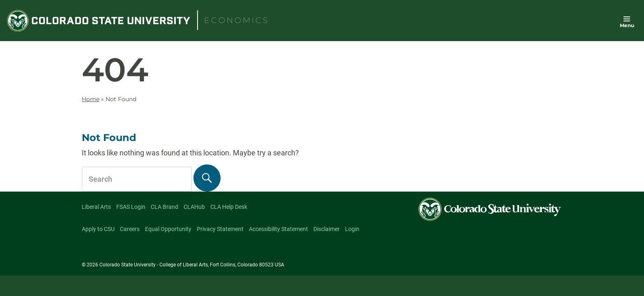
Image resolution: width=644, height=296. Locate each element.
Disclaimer (327, 229)
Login (352, 229)
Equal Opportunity (168, 229)
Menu (627, 25)
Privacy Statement (220, 229)
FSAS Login (131, 207)
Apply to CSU (98, 229)
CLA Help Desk (229, 207)
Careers (130, 229)
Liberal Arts (96, 207)
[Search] (207, 178)
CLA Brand (164, 207)
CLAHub (194, 207)
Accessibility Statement (278, 229)
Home (91, 99)
